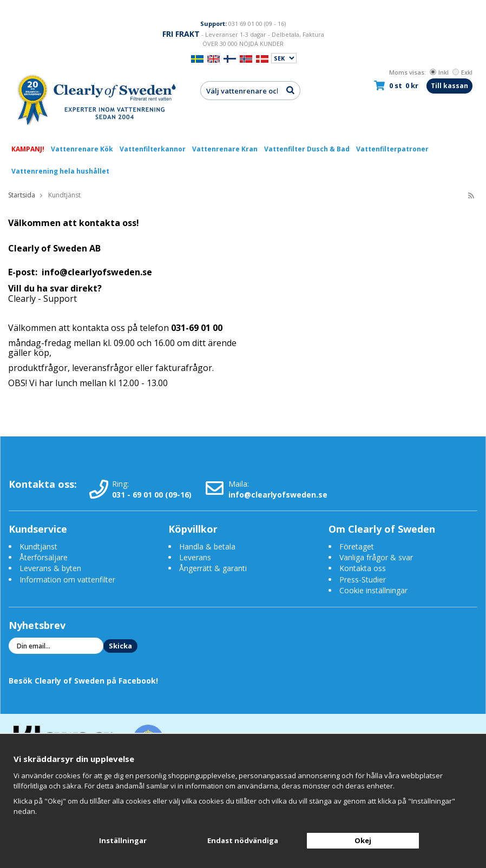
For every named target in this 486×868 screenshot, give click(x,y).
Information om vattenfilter (67, 579)
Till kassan (449, 86)
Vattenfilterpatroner (392, 149)
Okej (363, 840)
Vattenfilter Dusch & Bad (307, 149)
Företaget (357, 546)
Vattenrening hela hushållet (60, 171)
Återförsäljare (44, 557)
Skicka (120, 646)
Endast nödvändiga (243, 840)
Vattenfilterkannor (153, 149)
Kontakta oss (363, 568)
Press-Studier (363, 579)
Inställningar (123, 840)
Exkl (462, 72)
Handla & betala (207, 546)
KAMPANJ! (28, 149)
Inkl (439, 72)
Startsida (22, 195)
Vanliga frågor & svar (376, 557)
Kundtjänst (38, 546)
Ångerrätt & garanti (213, 568)
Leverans (195, 557)
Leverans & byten (50, 568)
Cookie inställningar (373, 590)
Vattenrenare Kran (225, 149)
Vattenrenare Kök (82, 149)
